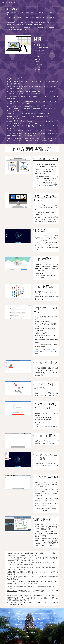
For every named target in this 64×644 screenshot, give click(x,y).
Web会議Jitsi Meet (46, 159)
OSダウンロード (12, 591)
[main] (30, 19)
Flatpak (37, 273)
